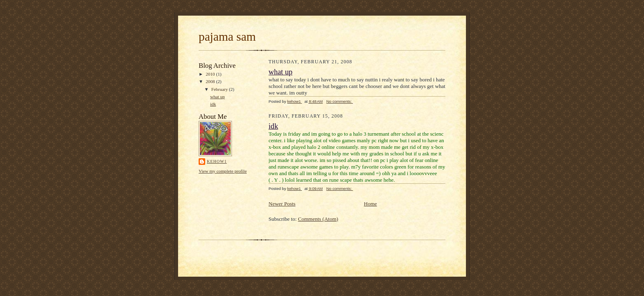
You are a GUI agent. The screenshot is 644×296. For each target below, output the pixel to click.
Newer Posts (282, 204)
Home (371, 204)
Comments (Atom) (318, 219)
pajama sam (227, 37)
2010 (211, 74)
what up (218, 97)
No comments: (339, 101)
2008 (211, 81)
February (220, 89)
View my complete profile (223, 171)
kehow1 (217, 161)
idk (213, 104)
